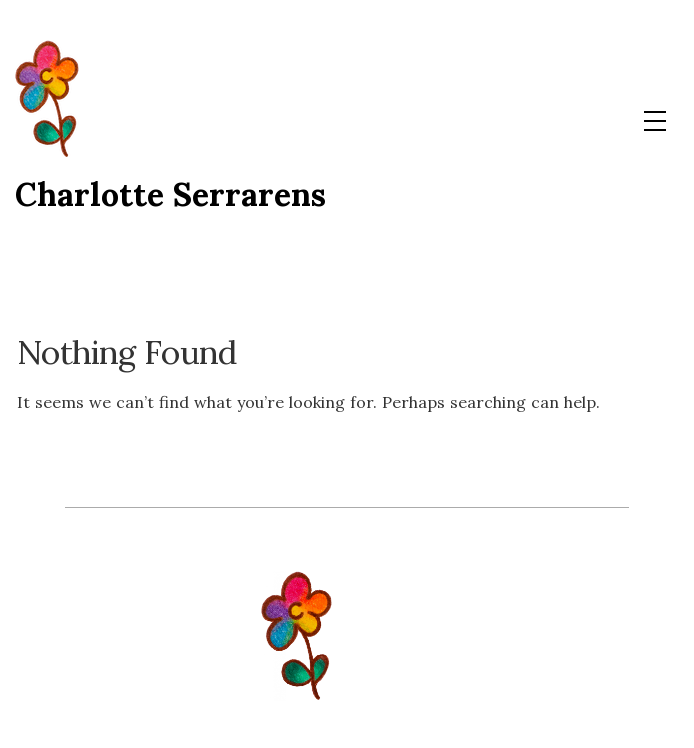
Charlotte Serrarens (170, 194)
